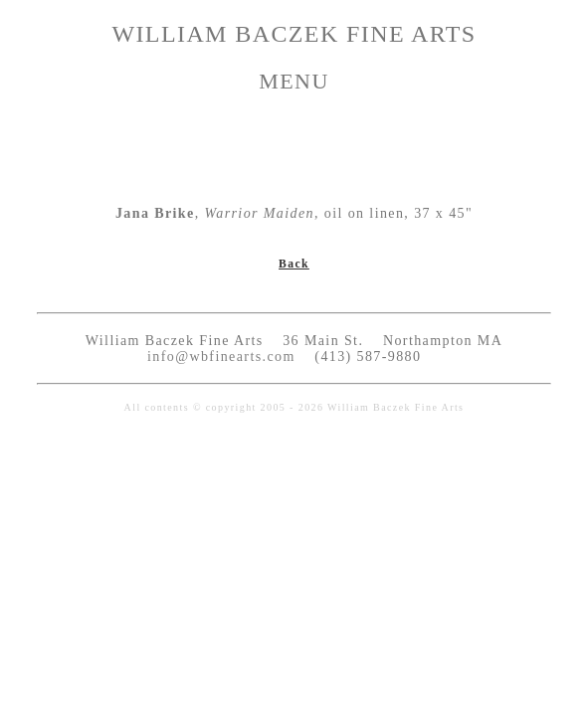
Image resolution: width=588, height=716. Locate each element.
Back (294, 264)
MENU (294, 81)
